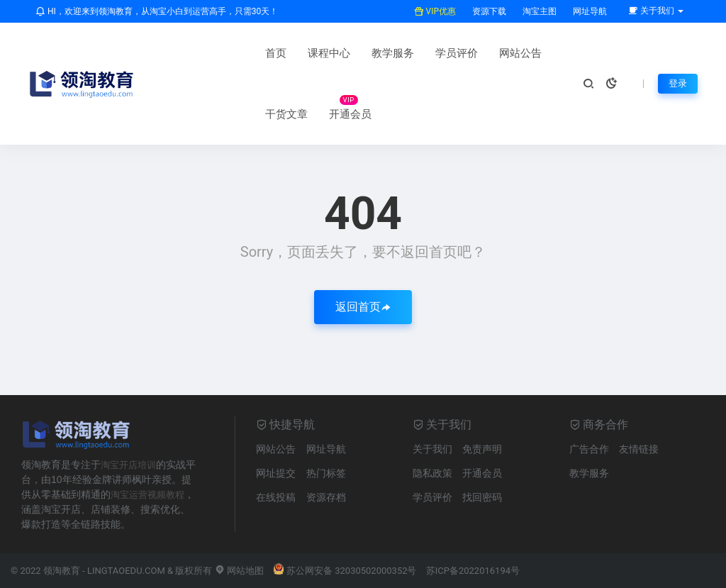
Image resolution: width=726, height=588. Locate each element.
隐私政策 (432, 473)
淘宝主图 (538, 11)
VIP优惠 (435, 11)
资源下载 (488, 11)
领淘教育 (62, 571)
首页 (184, 53)
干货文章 (492, 53)
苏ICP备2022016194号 (473, 571)
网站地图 (239, 571)
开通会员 (194, 114)
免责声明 (482, 449)
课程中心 (237, 53)
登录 (677, 84)
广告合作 (589, 449)
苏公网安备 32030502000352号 (345, 571)
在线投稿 (276, 497)
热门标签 (326, 473)
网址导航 (589, 11)
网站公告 (428, 53)
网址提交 (276, 473)
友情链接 (639, 449)
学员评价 (364, 53)
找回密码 (482, 497)
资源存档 (326, 497)
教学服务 (301, 53)
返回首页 (363, 307)
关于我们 (432, 449)
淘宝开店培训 (130, 465)
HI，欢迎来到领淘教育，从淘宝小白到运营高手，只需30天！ (157, 11)
